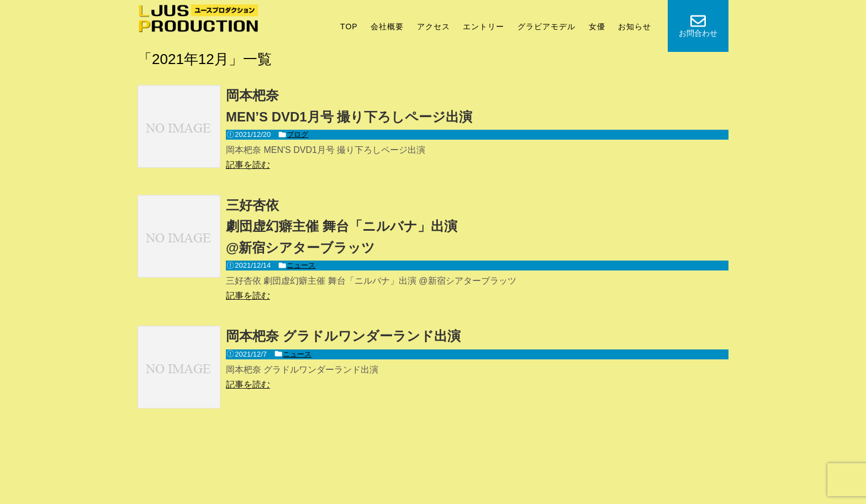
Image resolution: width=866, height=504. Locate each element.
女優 (597, 26)
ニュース (301, 265)
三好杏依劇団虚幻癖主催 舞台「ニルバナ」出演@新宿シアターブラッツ (342, 226)
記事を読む (248, 165)
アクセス (434, 26)
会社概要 (387, 26)
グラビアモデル (546, 26)
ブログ (297, 134)
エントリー (484, 26)
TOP (349, 26)
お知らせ (635, 26)
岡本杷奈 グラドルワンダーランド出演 (343, 336)
